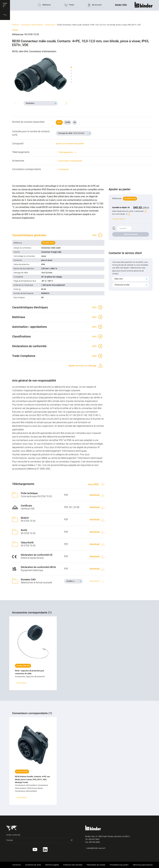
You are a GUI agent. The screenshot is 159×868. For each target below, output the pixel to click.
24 (75, 122)
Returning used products (143, 865)
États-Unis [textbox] (119, 279)
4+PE (59, 122)
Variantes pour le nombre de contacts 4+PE (31, 133)
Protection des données (73, 865)
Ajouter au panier (131, 234)
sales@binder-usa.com (96, 848)
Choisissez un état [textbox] (122, 285)
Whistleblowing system (119, 865)
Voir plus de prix (119, 219)
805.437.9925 (94, 839)
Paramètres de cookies (96, 865)
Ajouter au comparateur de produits (70, 144)
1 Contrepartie (63, 169)
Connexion (17, 865)
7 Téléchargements (67, 152)
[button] (5, 5)
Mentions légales (52, 865)
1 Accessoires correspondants (70, 161)
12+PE (67, 122)
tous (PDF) (94, 484)
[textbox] (40, 103)
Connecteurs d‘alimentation (32, 25)
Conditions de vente (33, 865)
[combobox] (41, 103)
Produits (15, 25)
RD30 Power (50, 25)
